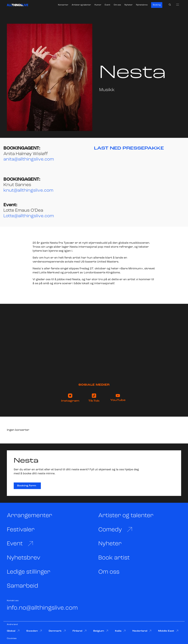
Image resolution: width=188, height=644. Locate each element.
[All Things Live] (17, 5)
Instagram (70, 398)
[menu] (178, 5)
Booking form (27, 486)
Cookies (12, 639)
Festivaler (21, 530)
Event (107, 5)
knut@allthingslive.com (28, 191)
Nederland (142, 631)
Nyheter (128, 5)
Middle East (168, 631)
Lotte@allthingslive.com (29, 216)
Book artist (114, 558)
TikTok (94, 398)
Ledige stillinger (29, 572)
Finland (79, 631)
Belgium (101, 631)
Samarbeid (22, 586)
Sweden (34, 631)
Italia (120, 631)
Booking (157, 5)
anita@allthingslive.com (29, 159)
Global (13, 631)
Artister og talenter (81, 5)
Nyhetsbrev (142, 5)
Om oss (117, 5)
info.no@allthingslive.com (42, 608)
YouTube (118, 398)
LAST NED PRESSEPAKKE (129, 148)
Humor (98, 5)
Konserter (63, 5)
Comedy (115, 530)
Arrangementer (29, 516)
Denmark (57, 631)
